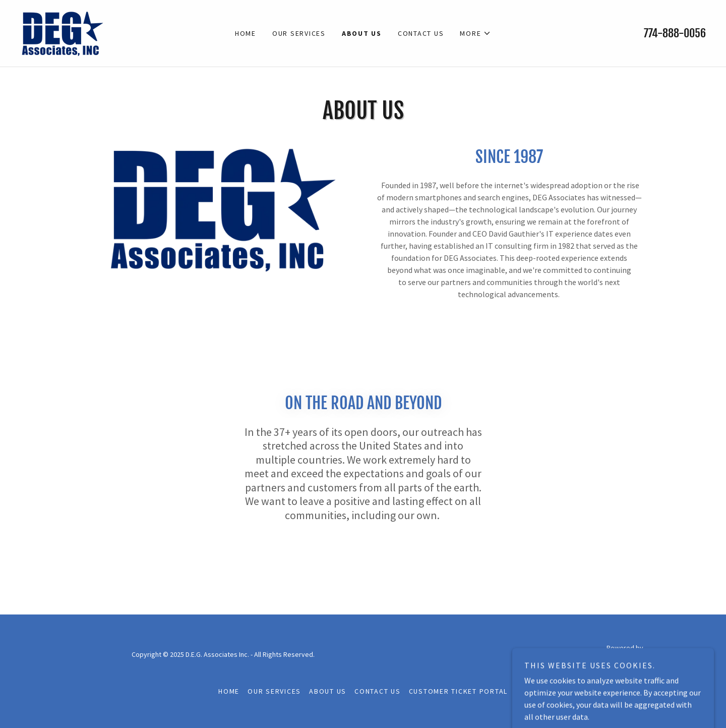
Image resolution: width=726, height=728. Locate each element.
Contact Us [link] (421, 33)
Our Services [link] (299, 33)
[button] (475, 33)
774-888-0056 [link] (675, 33)
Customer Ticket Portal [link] (459, 691)
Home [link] (246, 33)
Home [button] (229, 691)
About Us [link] (362, 33)
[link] (62, 32)
